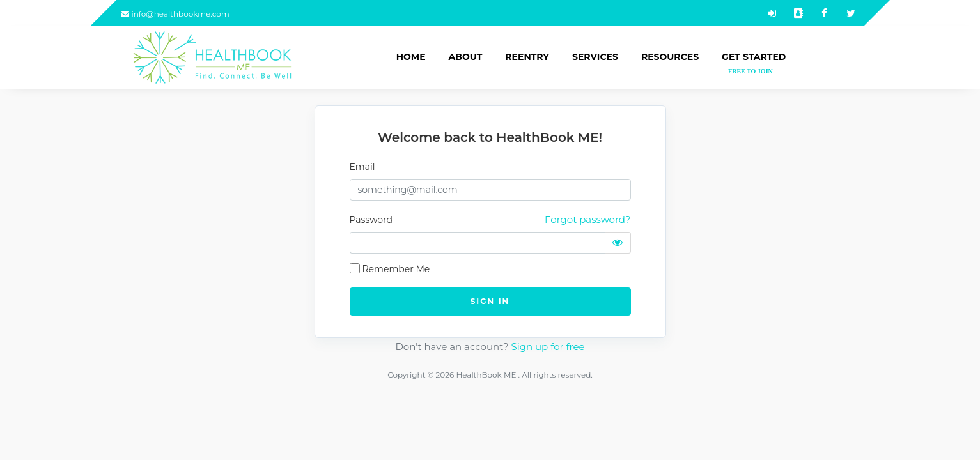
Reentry (527, 57)
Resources (670, 57)
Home (411, 57)
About (466, 57)
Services (595, 57)
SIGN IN (490, 301)
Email (362, 167)
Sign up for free (548, 347)
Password (371, 220)
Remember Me (396, 269)
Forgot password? (587, 219)
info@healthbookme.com (175, 14)
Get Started (754, 64)
